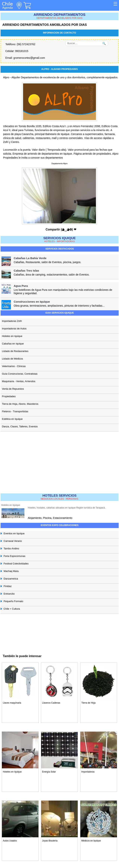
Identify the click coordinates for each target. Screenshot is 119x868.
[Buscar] (87, 43)
